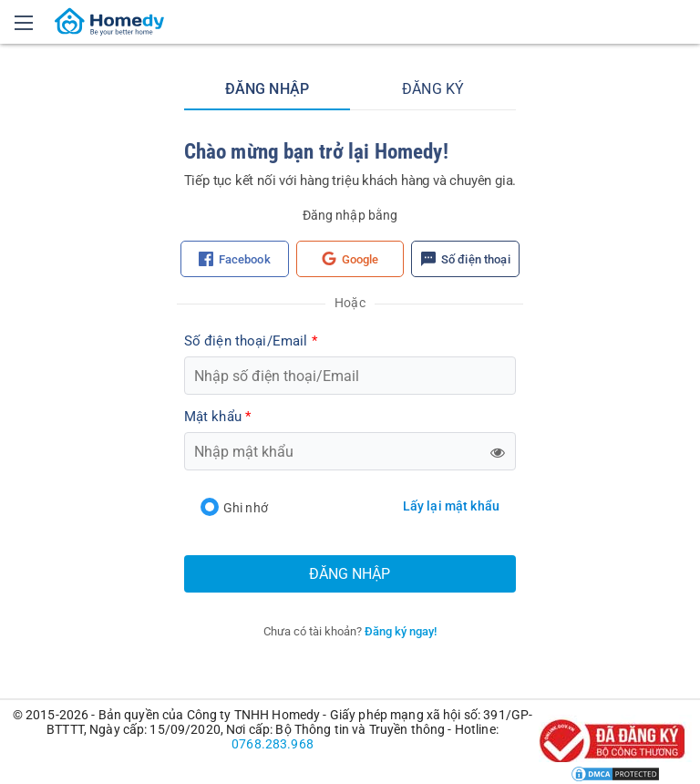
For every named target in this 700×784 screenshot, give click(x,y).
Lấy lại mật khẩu (451, 506)
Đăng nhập (267, 89)
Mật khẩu (217, 417)
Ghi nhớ (234, 507)
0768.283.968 (273, 744)
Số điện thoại (466, 259)
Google (350, 259)
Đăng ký (433, 89)
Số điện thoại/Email (251, 341)
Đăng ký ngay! (401, 631)
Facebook (235, 259)
